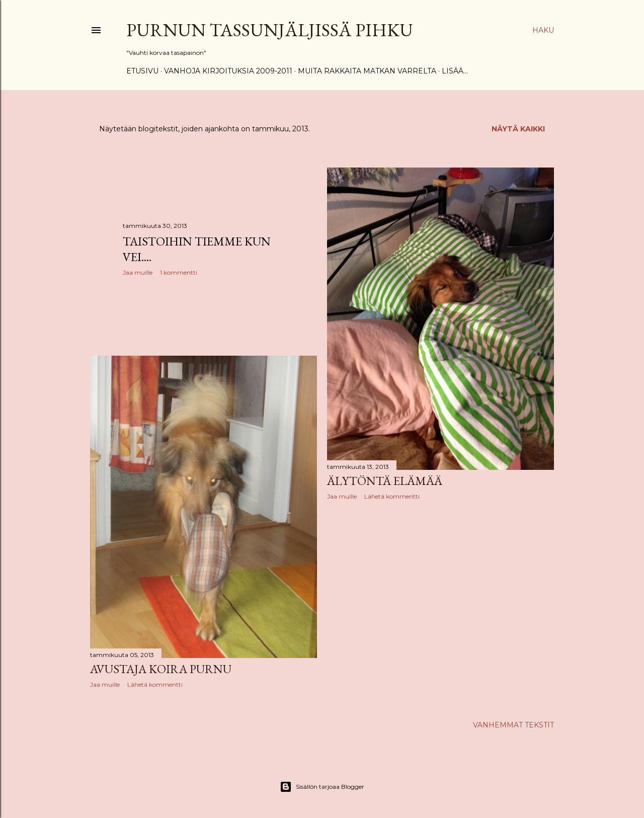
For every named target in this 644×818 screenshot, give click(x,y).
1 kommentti (179, 272)
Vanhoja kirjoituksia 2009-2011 (228, 71)
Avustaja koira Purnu (161, 669)
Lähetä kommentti (392, 496)
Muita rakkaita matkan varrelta (367, 71)
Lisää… (455, 71)
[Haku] (543, 30)
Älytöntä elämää (385, 481)
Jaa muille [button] (138, 272)
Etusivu (142, 71)
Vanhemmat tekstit (513, 725)
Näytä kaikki (518, 129)
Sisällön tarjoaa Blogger (322, 787)
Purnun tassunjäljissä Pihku (270, 30)
